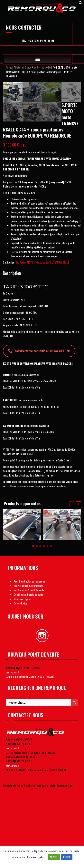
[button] (33, 625)
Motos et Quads (23, 67)
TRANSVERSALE (61, 342)
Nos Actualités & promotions (28, 665)
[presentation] (72, 583)
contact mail (12, 751)
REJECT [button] (67, 857)
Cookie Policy (20, 682)
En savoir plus (36, 857)
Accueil (9, 67)
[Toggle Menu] (38, 59)
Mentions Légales (23, 678)
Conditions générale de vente (28, 674)
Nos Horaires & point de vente (29, 669)
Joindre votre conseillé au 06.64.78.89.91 (39, 430)
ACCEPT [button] (54, 857)
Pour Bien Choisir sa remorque (29, 661)
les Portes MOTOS (43, 67)
